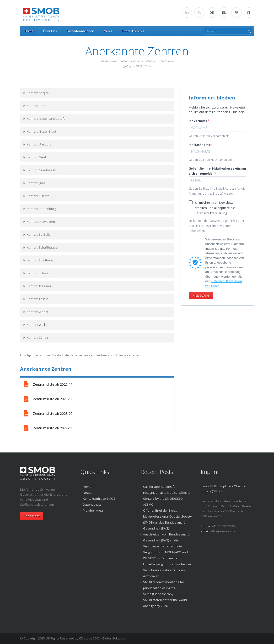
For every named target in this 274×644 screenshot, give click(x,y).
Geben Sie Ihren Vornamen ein (209, 136)
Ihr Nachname (199, 145)
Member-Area (93, 510)
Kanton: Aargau (38, 93)
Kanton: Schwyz (38, 273)
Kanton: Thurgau (39, 286)
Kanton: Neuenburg (41, 209)
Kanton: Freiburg (39, 144)
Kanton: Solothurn (40, 260)
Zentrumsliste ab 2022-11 (48, 428)
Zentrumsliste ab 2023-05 (48, 414)
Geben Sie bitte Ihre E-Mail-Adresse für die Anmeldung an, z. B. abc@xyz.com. (217, 191)
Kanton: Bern (36, 106)
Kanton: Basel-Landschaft (46, 119)
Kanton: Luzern (38, 196)
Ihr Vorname (198, 121)
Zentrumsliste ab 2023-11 (48, 399)
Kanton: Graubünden (42, 170)
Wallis (43, 325)
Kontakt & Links (133, 31)
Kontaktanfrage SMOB (99, 499)
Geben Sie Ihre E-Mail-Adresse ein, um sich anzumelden (217, 171)
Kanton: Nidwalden (41, 222)
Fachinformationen (80, 31)
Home (29, 31)
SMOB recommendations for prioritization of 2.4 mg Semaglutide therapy (164, 588)
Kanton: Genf (36, 157)
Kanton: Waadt (38, 312)
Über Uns (50, 31)
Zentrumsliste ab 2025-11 (48, 385)
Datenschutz (92, 504)
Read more (32, 516)
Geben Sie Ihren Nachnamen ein (210, 160)
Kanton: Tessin (38, 299)
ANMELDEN (201, 296)
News (108, 31)
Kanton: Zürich (37, 338)
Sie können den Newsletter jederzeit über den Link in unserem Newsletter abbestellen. (217, 226)
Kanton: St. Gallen (40, 234)
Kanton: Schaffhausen (43, 247)
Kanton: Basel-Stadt (41, 131)
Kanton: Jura (36, 183)
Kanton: (37, 325)
